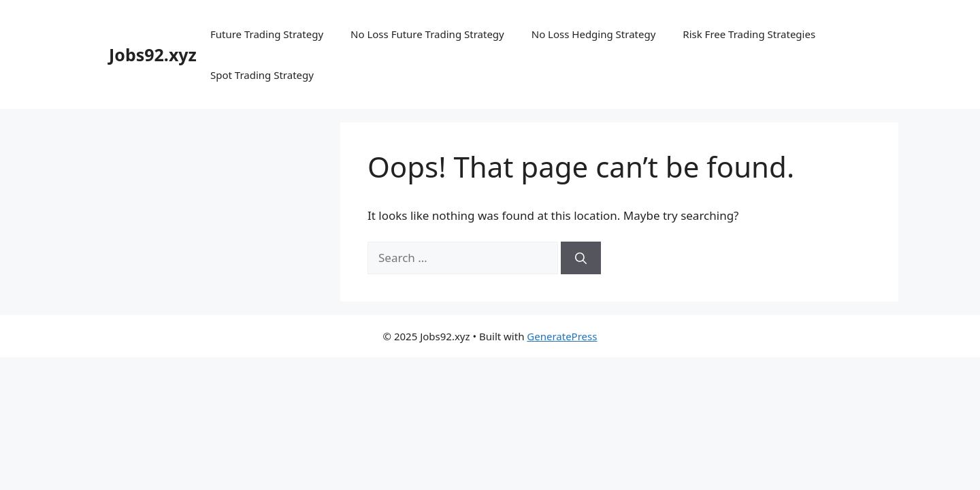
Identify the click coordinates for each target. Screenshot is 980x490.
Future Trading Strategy (267, 34)
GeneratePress (562, 336)
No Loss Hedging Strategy (594, 34)
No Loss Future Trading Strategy (427, 34)
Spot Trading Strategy (262, 75)
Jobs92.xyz (153, 54)
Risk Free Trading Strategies (749, 34)
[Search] (581, 258)
